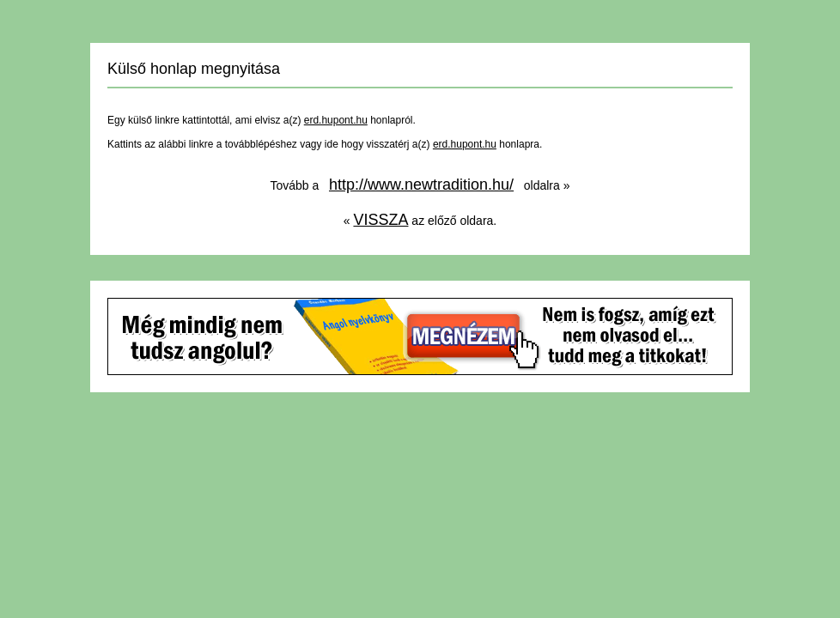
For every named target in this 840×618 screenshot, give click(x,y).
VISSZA (380, 220)
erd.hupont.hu (336, 120)
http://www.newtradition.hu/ (421, 185)
